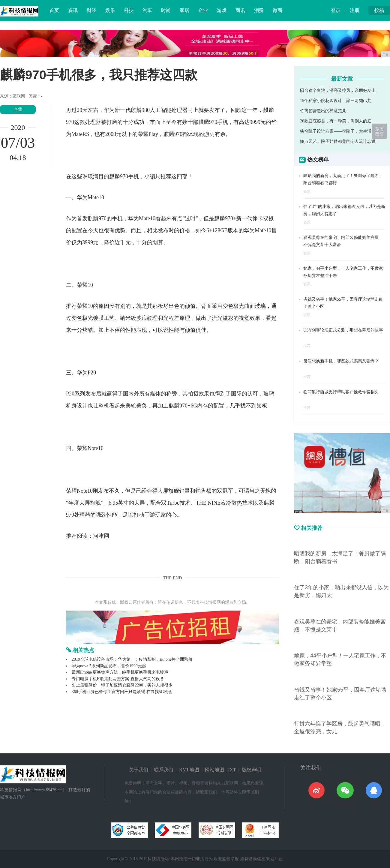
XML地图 (189, 770)
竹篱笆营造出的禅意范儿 (323, 111)
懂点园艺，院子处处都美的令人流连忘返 (338, 141)
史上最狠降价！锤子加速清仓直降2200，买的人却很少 (122, 685)
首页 (54, 10)
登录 (336, 10)
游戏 (222, 10)
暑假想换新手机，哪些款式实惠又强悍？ (341, 361)
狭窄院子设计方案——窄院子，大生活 (336, 131)
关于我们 (139, 770)
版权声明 (251, 770)
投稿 (379, 10)
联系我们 (163, 770)
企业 (203, 10)
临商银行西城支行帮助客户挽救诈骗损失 (341, 392)
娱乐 (110, 10)
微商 (277, 10)
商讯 (240, 10)
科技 (129, 10)
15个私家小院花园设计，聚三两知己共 (336, 101)
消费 (259, 10)
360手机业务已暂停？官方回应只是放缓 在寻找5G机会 (122, 692)
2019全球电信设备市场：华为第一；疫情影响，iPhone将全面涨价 (132, 659)
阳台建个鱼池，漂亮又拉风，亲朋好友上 (338, 90)
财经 (91, 10)
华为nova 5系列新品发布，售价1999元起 (109, 666)
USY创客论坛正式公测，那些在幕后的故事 (343, 330)
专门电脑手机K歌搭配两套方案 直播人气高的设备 (118, 679)
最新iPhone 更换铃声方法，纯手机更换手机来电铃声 (120, 672)
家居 (184, 10)
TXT (231, 770)
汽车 (147, 10)
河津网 (101, 536)
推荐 (307, 346)
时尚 (166, 10)
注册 (355, 10)
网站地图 (214, 770)
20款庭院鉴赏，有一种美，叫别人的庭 (336, 121)
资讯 (73, 10)
